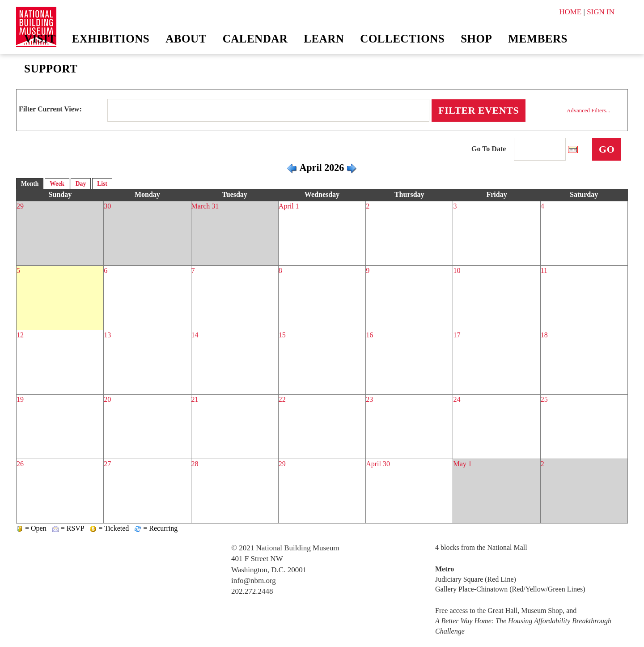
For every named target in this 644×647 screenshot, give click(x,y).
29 (20, 206)
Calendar (255, 39)
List (102, 184)
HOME (570, 12)
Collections (402, 39)
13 (107, 335)
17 (457, 335)
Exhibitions (111, 39)
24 (457, 399)
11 (544, 270)
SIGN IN (601, 12)
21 (195, 399)
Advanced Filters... (588, 111)
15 (282, 335)
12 (20, 335)
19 (20, 399)
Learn (324, 39)
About (186, 39)
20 (107, 399)
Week (57, 184)
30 (107, 206)
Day (81, 184)
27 (107, 464)
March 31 (205, 206)
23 (369, 399)
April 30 (378, 464)
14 (195, 335)
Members (538, 39)
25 (544, 399)
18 (544, 335)
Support (51, 69)
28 (195, 464)
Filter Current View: (50, 109)
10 (457, 270)
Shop (476, 39)
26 (20, 464)
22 (282, 399)
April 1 (289, 206)
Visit (40, 39)
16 (369, 335)
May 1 (462, 464)
